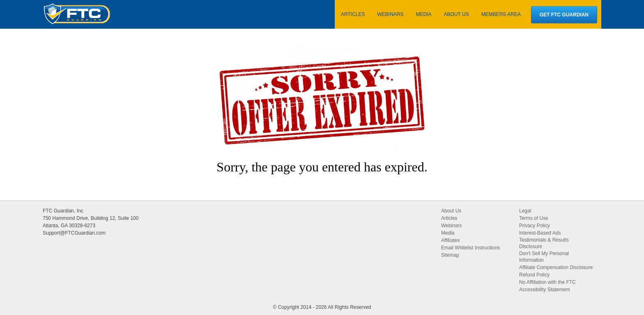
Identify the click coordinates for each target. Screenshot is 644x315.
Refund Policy (534, 275)
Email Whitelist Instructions (470, 248)
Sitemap (450, 255)
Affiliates (450, 240)
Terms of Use (534, 218)
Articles (449, 218)
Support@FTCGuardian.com (74, 233)
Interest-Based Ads (540, 233)
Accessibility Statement (544, 290)
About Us (451, 211)
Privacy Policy (535, 226)
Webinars (451, 226)
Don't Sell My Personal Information (544, 257)
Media (448, 233)
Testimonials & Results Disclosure (544, 243)
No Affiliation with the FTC (547, 282)
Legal (525, 211)
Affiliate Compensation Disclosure (556, 267)
